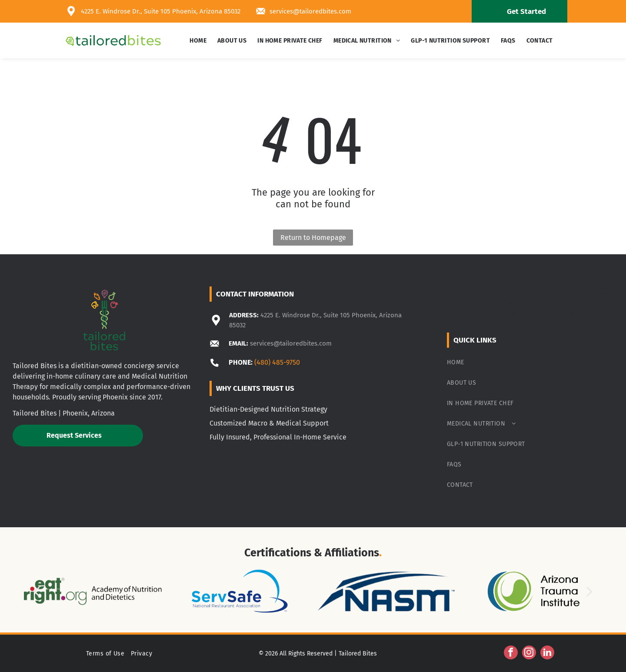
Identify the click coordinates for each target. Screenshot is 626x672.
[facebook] (511, 654)
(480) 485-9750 (277, 362)
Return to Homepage (313, 238)
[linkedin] (547, 654)
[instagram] (529, 654)
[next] (589, 591)
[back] (37, 591)
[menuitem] (199, 41)
